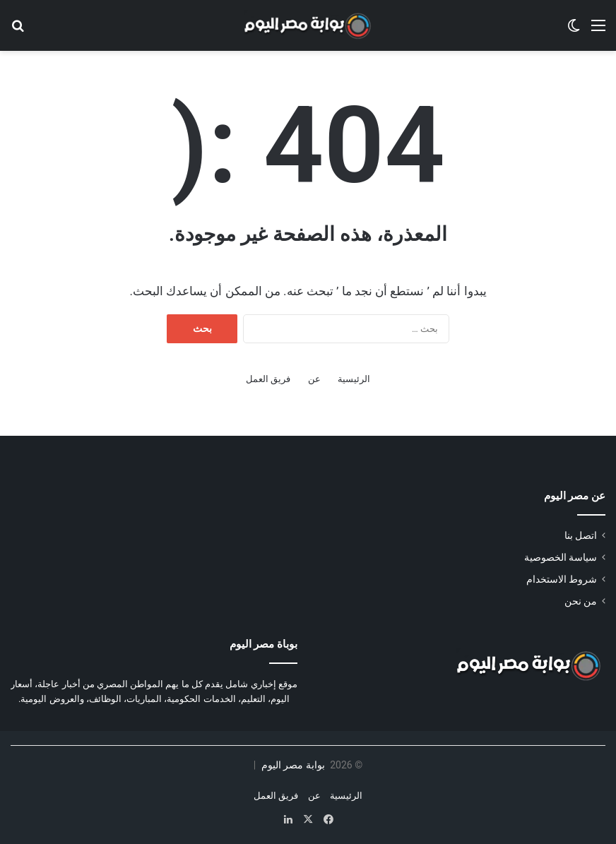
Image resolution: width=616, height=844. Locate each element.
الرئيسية (354, 379)
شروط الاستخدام (562, 579)
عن (314, 379)
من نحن (581, 601)
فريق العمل (268, 379)
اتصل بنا (581, 535)
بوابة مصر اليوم (291, 765)
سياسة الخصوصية (561, 557)
